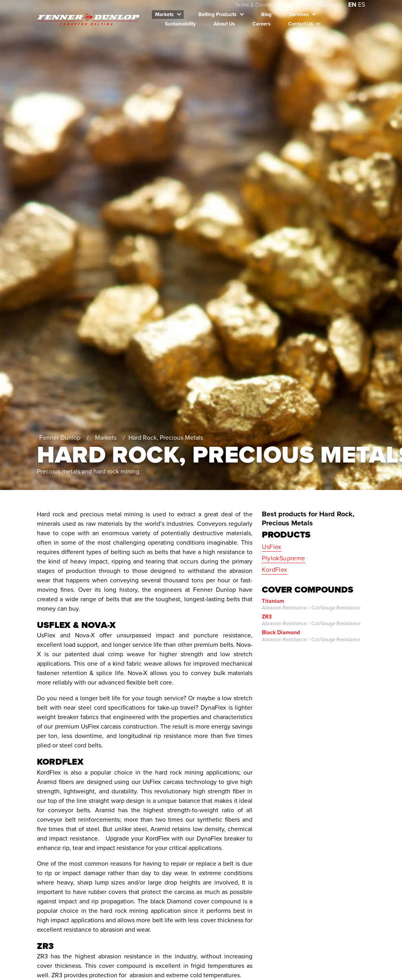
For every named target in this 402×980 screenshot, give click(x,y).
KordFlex (274, 570)
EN (352, 5)
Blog (266, 15)
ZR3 (267, 617)
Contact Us (301, 24)
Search (334, 5)
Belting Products (217, 15)
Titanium (273, 601)
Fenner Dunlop (60, 438)
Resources (299, 5)
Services (299, 15)
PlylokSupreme (283, 558)
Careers (261, 24)
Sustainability (180, 24)
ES (362, 5)
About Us (224, 24)
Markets (164, 15)
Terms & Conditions (258, 5)
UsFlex (271, 547)
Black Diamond (281, 632)
